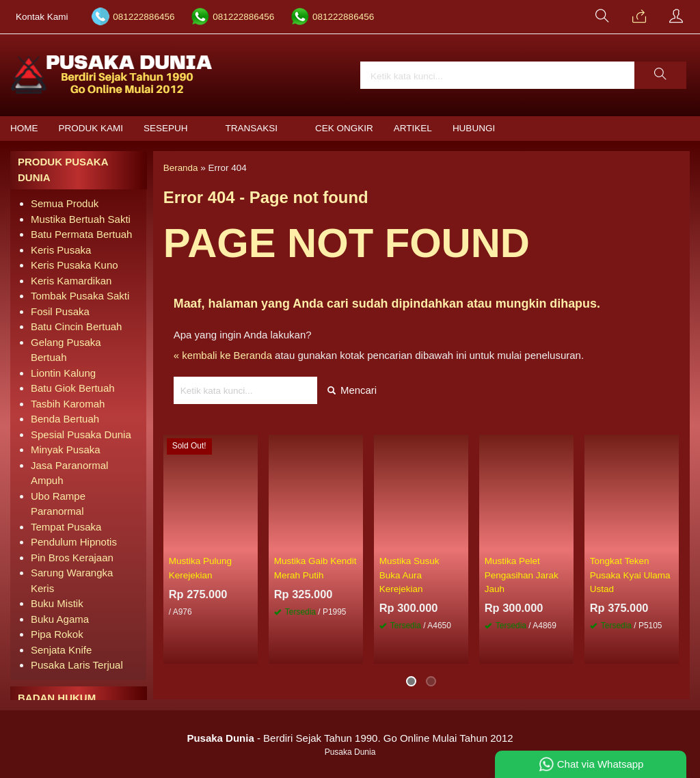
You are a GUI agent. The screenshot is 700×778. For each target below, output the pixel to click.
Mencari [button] (352, 390)
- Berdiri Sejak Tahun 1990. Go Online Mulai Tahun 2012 (350, 738)
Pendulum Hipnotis (74, 542)
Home (24, 128)
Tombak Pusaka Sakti (80, 296)
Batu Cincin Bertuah (76, 326)
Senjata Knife (61, 650)
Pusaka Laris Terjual (77, 665)
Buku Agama (60, 619)
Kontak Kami (42, 17)
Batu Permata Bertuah (81, 234)
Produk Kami (91, 128)
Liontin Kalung (63, 373)
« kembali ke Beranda (223, 355)
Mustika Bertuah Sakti (81, 219)
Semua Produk (65, 203)
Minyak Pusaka (66, 450)
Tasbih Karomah (68, 404)
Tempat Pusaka (66, 527)
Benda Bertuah (65, 419)
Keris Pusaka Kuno (75, 265)
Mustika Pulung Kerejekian (200, 568)
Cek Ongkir (344, 128)
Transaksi (252, 128)
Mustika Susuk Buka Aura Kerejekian (409, 576)
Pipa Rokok (57, 634)
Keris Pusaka (61, 250)
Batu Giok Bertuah (73, 388)
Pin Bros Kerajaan (72, 558)
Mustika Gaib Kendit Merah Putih (315, 568)
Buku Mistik (57, 603)
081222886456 (144, 17)
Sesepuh (166, 128)
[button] (660, 75)
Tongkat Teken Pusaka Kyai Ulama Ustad (630, 576)
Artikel (413, 128)
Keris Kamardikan (71, 281)
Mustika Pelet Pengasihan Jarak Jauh (522, 576)
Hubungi (474, 128)
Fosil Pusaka (60, 311)
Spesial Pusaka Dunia (81, 434)
